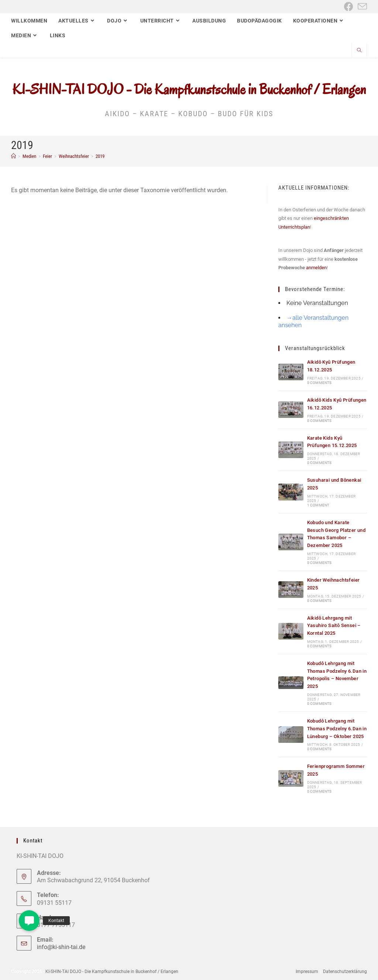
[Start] (13, 156)
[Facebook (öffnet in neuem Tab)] (349, 6)
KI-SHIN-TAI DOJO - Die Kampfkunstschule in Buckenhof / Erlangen (189, 89)
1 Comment (318, 505)
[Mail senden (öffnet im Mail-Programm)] (361, 6)
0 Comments (319, 383)
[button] (29, 921)
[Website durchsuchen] (359, 51)
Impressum (307, 972)
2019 (100, 156)
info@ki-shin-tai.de (61, 947)
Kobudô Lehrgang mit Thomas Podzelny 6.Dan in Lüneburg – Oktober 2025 (337, 729)
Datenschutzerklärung (345, 972)
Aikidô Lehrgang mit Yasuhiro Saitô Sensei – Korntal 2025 (334, 626)
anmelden (316, 268)
